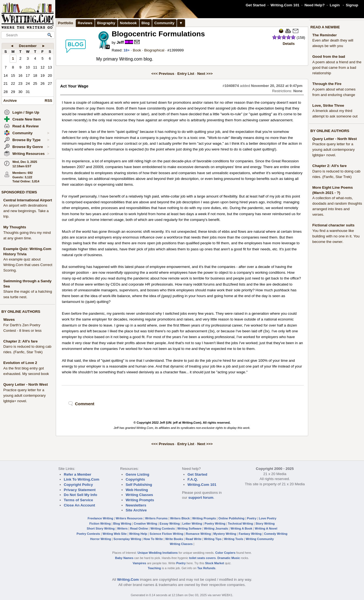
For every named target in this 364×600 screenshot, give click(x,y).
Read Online (139, 528)
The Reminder (325, 35)
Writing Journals (216, 528)
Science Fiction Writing (166, 534)
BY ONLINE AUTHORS (21, 312)
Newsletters (136, 505)
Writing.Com (128, 580)
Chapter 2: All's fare (20, 341)
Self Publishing (139, 485)
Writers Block (180, 518)
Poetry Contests (88, 534)
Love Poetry (268, 518)
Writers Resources (129, 518)
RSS (49, 101)
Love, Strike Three (328, 106)
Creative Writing (146, 524)
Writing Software (189, 528)
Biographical (154, 50)
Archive (10, 101)
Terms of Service (78, 500)
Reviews (85, 23)
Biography (106, 23)
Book (137, 50)
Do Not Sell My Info (80, 495)
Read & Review (26, 126)
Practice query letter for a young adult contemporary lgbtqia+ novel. (24, 395)
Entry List (186, 74)
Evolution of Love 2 (20, 363)
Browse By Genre (31, 147)
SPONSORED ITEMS (19, 192)
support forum (201, 498)
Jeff (120, 42)
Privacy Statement (80, 490)
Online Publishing (231, 518)
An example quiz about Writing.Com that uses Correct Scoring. (28, 265)
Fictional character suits (333, 225)
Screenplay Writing (127, 539)
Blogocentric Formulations (158, 34)
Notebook (128, 23)
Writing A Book (242, 528)
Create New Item (27, 119)
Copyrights (135, 479)
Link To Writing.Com (82, 479)
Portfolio (66, 23)
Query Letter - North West (26, 384)
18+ (127, 50)
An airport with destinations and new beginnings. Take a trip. (26, 211)
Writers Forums (156, 518)
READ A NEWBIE (325, 27)
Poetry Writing (215, 524)
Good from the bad (329, 57)
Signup (352, 5)
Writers (122, 528)
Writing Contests (163, 528)
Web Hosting (137, 490)
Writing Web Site (115, 534)
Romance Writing (198, 534)
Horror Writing (101, 539)
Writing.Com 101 (285, 5)
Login (335, 5)
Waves (9, 320)
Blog (146, 23)
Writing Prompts (140, 500)
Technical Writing (241, 524)
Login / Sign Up (26, 112)
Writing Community (260, 539)
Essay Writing (170, 524)
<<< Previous (163, 74)
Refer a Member (78, 474)
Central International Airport (28, 200)
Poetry (252, 518)
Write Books (174, 539)
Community (31, 133)
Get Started (256, 5)
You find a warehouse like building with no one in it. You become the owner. (336, 236)
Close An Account (79, 505)
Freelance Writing (100, 518)
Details (289, 44)
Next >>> (205, 74)
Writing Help (138, 534)
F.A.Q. (193, 479)
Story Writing (265, 524)
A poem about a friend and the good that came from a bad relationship (337, 68)
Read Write (194, 539)
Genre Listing (137, 474)
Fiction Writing (100, 524)
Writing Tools (234, 539)
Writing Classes (139, 495)
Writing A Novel (266, 528)
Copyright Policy (78, 485)
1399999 (177, 50)
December (28, 46)
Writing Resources (31, 154)
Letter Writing (192, 524)
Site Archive (136, 510)
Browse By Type (31, 140)
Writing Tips (213, 539)
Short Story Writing (101, 528)
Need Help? (314, 5)
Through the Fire (327, 84)
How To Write (153, 539)
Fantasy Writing (250, 534)
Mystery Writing (225, 534)
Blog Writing (122, 524)
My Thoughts (15, 227)
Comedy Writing (276, 534)
